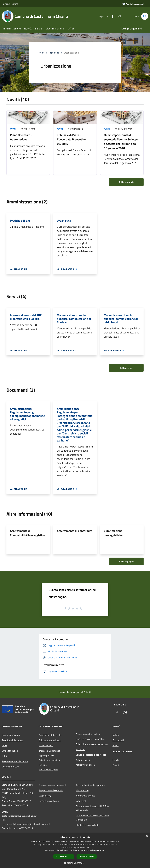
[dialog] (75, 850)
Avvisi (13, 129)
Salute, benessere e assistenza (91, 755)
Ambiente (80, 749)
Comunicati (118, 740)
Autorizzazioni (83, 760)
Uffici (4, 745)
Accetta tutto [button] (64, 856)
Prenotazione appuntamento (53, 785)
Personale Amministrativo (15, 761)
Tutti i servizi (126, 368)
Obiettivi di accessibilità (87, 825)
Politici (5, 756)
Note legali (81, 801)
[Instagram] (119, 16)
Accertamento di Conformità (74, 531)
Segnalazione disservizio (51, 790)
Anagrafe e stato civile (50, 735)
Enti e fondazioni (10, 751)
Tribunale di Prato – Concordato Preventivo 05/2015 (71, 139)
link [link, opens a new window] (103, 850)
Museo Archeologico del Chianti (75, 692)
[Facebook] (111, 16)
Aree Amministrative (12, 740)
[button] (75, 863)
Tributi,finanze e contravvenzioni (92, 744)
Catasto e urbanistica (49, 760)
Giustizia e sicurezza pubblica (90, 739)
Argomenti (54, 53)
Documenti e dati (10, 767)
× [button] (147, 836)
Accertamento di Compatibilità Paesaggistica (27, 533)
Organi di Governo (11, 735)
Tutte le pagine (126, 561)
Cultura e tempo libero (50, 740)
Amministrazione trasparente (90, 785)
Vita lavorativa (46, 745)
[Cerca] (145, 16)
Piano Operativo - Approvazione (21, 137)
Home (42, 53)
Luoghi (116, 760)
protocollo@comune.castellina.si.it (20, 816)
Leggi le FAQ (45, 796)
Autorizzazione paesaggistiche (113, 533)
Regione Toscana (10, 4)
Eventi (116, 765)
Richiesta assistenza (49, 801)
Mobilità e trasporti (48, 770)
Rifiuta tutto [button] (87, 856)
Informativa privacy (85, 796)
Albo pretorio (82, 790)
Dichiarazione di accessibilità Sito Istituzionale (92, 808)
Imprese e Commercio (49, 751)
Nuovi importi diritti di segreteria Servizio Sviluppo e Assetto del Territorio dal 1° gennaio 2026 (121, 142)
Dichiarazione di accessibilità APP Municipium (92, 818)
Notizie (116, 735)
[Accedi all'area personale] (133, 4)
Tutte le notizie (126, 182)
